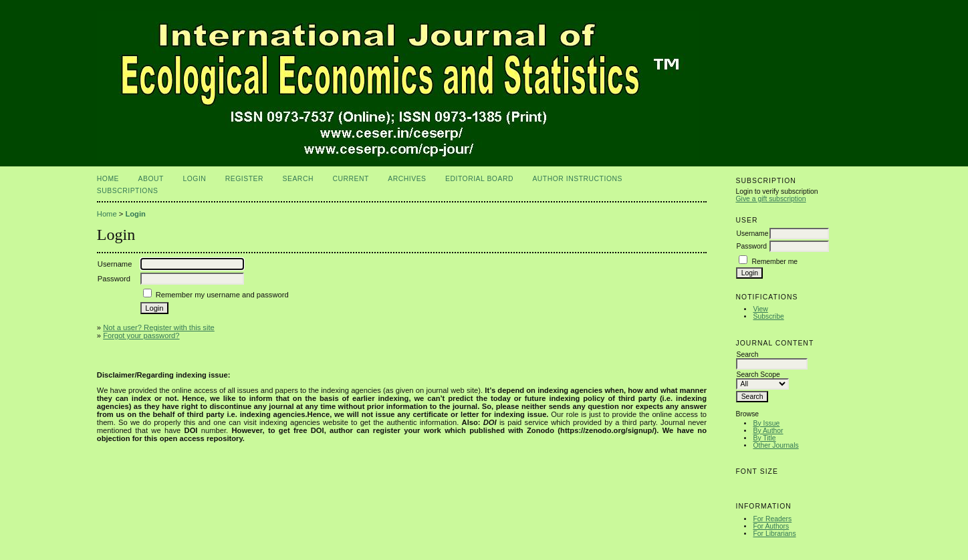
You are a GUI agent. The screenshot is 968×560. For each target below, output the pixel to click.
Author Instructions (577, 179)
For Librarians (774, 534)
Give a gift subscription (770, 199)
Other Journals (775, 445)
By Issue (766, 423)
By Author (768, 431)
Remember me (774, 262)
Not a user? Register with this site (159, 327)
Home (108, 179)
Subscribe (768, 316)
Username (752, 234)
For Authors (771, 526)
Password (751, 246)
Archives (407, 179)
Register (244, 179)
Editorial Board (479, 179)
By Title (764, 438)
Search (298, 179)
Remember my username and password (222, 295)
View (760, 309)
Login (194, 179)
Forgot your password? (141, 335)
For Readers (772, 519)
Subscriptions (128, 191)
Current (350, 179)
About (151, 179)
